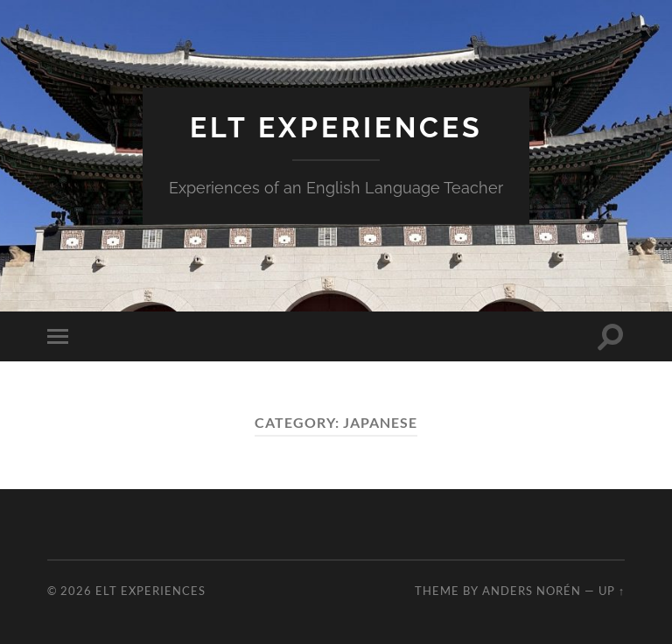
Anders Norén (532, 591)
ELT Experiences (336, 127)
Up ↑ (612, 591)
